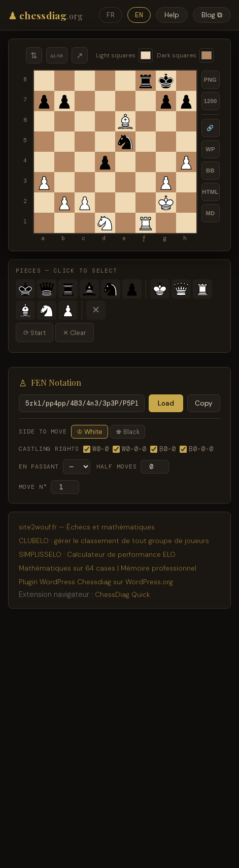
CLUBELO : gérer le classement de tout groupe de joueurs (114, 541)
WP (210, 149)
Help (172, 15)
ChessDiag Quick (123, 595)
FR (111, 15)
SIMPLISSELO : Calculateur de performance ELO (97, 555)
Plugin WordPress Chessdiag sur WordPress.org (96, 582)
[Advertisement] (119, 740)
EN (139, 15)
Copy (204, 403)
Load (166, 403)
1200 (210, 101)
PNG (210, 80)
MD (210, 213)
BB (210, 171)
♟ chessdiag (46, 15)
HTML (210, 192)
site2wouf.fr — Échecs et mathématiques (87, 527)
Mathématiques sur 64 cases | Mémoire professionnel (108, 568)
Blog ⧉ (212, 15)
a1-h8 (57, 56)
